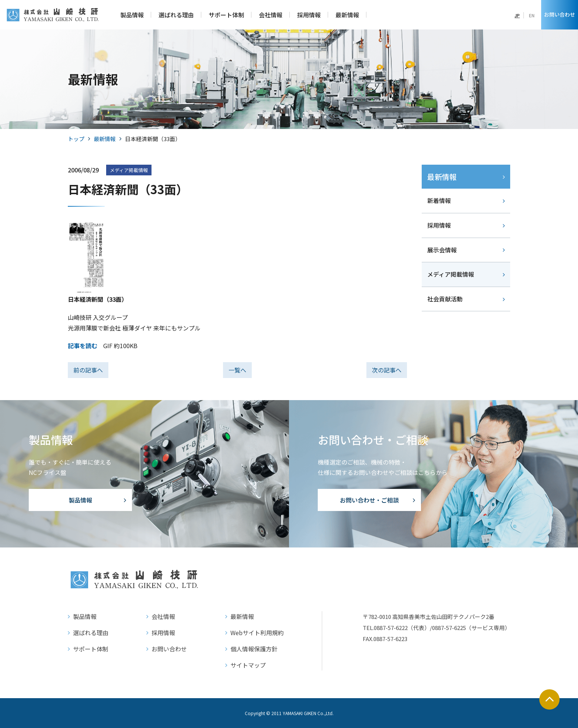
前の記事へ (88, 370)
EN (532, 15)
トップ (76, 139)
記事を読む (83, 346)
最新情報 (105, 139)
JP (517, 15)
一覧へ (237, 370)
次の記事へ (387, 370)
